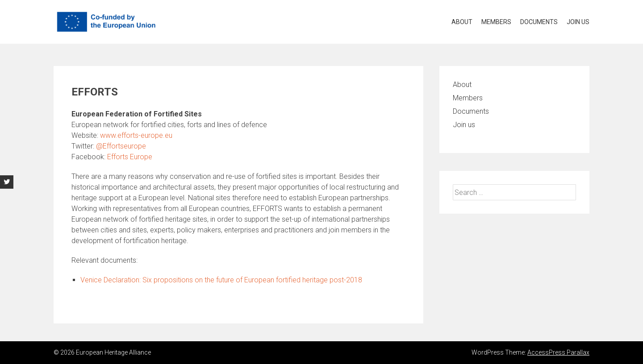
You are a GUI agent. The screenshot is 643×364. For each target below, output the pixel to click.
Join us (578, 22)
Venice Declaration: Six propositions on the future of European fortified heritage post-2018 (221, 280)
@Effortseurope (121, 146)
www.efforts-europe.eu (136, 135)
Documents (539, 22)
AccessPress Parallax (558, 352)
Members (496, 22)
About (462, 22)
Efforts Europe (130, 157)
